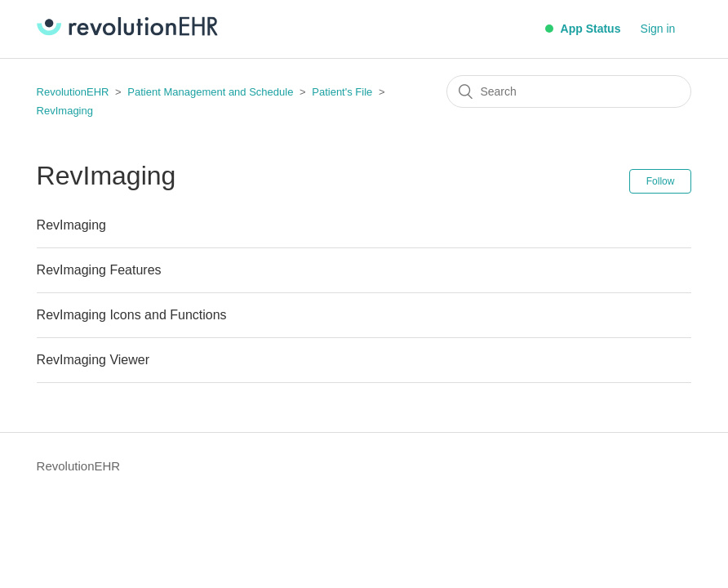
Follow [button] (661, 181)
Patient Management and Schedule (210, 92)
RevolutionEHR (73, 92)
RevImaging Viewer (93, 360)
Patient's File (344, 92)
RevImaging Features (99, 270)
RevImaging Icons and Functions (132, 315)
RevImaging (65, 111)
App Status (583, 29)
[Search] (569, 91)
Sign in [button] (658, 29)
